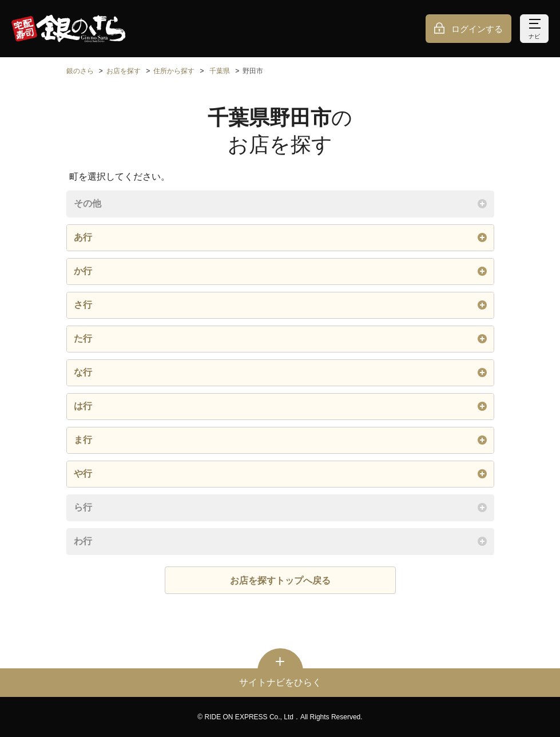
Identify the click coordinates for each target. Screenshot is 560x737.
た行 (280, 339)
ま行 (280, 440)
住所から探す (174, 71)
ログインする (477, 29)
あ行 (280, 237)
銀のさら (80, 71)
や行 (280, 474)
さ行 (280, 305)
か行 (280, 271)
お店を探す (124, 71)
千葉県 (220, 71)
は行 (280, 406)
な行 (280, 373)
